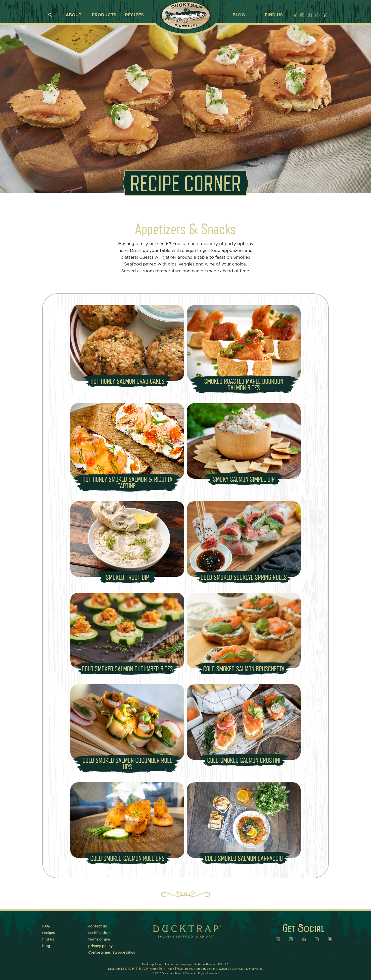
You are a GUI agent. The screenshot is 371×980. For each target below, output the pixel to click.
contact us (98, 926)
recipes (134, 15)
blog (239, 15)
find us (274, 15)
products (104, 15)
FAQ (46, 926)
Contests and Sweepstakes (112, 953)
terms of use (99, 940)
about (74, 15)
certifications (100, 933)
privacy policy (100, 946)
